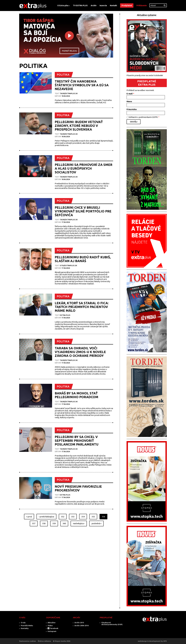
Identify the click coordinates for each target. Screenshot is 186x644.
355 (93, 517)
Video (50, 625)
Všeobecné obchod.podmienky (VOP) (112, 623)
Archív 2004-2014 (81, 625)
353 (73, 517)
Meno (129, 101)
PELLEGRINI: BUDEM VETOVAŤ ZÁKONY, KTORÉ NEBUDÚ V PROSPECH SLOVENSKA (79, 126)
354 (83, 517)
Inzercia (103, 6)
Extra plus (65, 315)
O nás (23, 623)
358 (44, 523)
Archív (94, 6)
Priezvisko (132, 109)
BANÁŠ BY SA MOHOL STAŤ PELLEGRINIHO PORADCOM (76, 395)
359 (54, 523)
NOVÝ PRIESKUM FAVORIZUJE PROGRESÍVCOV (78, 488)
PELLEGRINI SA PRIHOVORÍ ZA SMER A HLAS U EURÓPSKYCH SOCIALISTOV (84, 168)
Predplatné (127, 6)
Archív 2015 (79, 623)
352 (63, 517)
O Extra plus (63, 6)
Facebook (54, 628)
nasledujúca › (79, 523)
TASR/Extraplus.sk (69, 93)
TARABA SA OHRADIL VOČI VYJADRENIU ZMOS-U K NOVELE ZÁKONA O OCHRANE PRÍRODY (80, 352)
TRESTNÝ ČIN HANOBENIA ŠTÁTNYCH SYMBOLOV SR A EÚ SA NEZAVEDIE (82, 85)
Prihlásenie (142, 6)
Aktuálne (52, 623)
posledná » (96, 523)
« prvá (29, 517)
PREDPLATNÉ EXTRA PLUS (147, 83)
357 (34, 523)
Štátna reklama (44, 641)
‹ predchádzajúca (46, 517)
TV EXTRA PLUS (80, 6)
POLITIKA (63, 75)
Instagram (52, 631)
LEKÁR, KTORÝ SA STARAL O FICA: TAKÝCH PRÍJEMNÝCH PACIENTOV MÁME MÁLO (82, 307)
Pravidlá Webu (27, 625)
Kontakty (25, 628)
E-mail (130, 94)
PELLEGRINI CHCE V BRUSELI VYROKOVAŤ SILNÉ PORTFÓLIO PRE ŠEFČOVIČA (83, 211)
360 (64, 523)
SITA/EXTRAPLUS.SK (68, 265)
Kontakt (113, 6)
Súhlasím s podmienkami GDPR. (144, 117)
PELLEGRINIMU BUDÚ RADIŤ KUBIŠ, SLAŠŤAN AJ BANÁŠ (83, 259)
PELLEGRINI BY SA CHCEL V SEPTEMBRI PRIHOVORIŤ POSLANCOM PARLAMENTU (77, 441)
